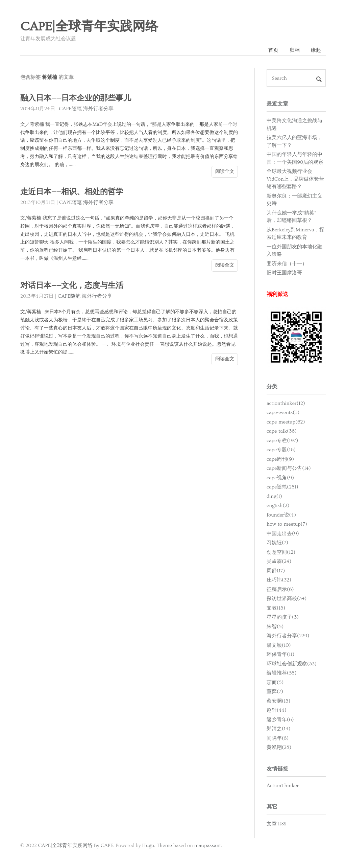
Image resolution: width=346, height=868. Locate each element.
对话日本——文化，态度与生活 (72, 286)
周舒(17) (276, 571)
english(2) (278, 506)
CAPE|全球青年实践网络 (89, 27)
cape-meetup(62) (286, 422)
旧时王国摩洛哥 (284, 273)
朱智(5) (275, 627)
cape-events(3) (283, 413)
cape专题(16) (281, 450)
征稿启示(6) (280, 589)
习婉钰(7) (277, 543)
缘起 (316, 50)
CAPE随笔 (70, 109)
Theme (164, 846)
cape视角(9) (280, 478)
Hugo (148, 846)
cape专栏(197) (282, 441)
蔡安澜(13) (278, 701)
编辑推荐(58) (282, 673)
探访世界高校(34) (287, 599)
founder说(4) (281, 515)
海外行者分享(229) (288, 636)
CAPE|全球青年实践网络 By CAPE (76, 846)
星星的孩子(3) (283, 617)
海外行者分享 (98, 109)
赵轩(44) (277, 710)
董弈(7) (275, 692)
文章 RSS (276, 824)
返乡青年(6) (280, 720)
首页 (273, 50)
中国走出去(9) (283, 534)
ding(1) (274, 496)
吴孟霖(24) (279, 561)
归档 (295, 50)
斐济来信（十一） (287, 264)
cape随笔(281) (282, 487)
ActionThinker (283, 786)
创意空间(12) (281, 552)
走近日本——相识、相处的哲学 (72, 192)
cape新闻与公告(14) (289, 468)
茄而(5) (275, 682)
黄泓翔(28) (279, 747)
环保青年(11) (280, 654)
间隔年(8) (278, 738)
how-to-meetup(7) (287, 524)
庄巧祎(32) (279, 580)
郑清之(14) (278, 729)
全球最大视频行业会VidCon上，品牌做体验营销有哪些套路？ (295, 179)
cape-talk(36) (282, 431)
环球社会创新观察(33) (292, 664)
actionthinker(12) (286, 403)
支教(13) (276, 608)
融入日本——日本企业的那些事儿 (76, 98)
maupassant (208, 846)
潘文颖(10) (279, 645)
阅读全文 (225, 172)
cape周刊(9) (280, 459)
